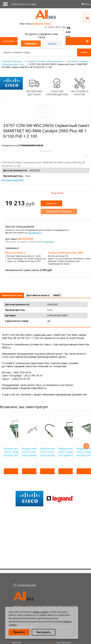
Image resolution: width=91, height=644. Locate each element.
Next (86, 446)
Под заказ (57, 193)
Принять (19, 632)
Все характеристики (13, 180)
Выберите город (41, 24)
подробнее (48, 242)
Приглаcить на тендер (24, 4)
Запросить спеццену (59, 211)
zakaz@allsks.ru (35, 233)
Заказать (51, 203)
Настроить (44, 632)
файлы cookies (41, 612)
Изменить (31, 43)
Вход (87, 4)
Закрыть (52, 43)
